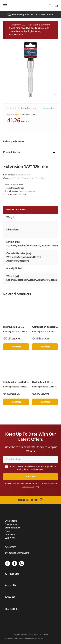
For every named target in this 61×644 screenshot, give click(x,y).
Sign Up (18, 114)
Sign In (9, 114)
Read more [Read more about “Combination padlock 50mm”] (45, 347)
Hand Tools (35, 178)
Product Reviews (12, 152)
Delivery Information (14, 142)
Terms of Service (28, 487)
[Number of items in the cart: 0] (57, 6)
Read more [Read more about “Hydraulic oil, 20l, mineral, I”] (45, 402)
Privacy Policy (49, 484)
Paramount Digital (41, 635)
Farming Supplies (22, 178)
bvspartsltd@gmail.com (17, 553)
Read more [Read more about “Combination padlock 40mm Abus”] (16, 402)
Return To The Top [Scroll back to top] (28, 500)
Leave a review (48, 108)
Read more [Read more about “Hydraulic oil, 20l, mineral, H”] (16, 347)
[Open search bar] (51, 6)
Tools (44, 178)
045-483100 (11, 547)
